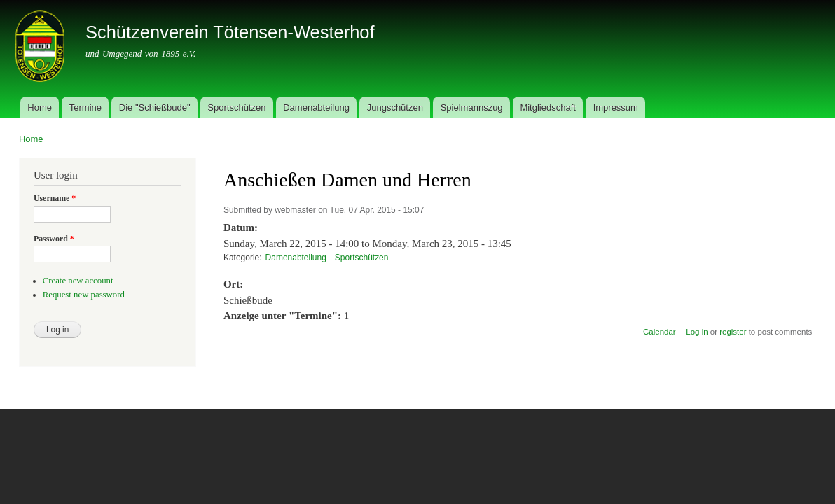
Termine (85, 107)
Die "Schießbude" (155, 107)
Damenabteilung (316, 107)
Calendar (660, 332)
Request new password (84, 295)
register (733, 332)
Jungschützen (395, 107)
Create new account (78, 281)
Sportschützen (236, 107)
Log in (697, 332)
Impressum (616, 107)
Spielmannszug (472, 107)
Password (54, 239)
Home (40, 107)
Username (55, 198)
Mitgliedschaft (547, 107)
